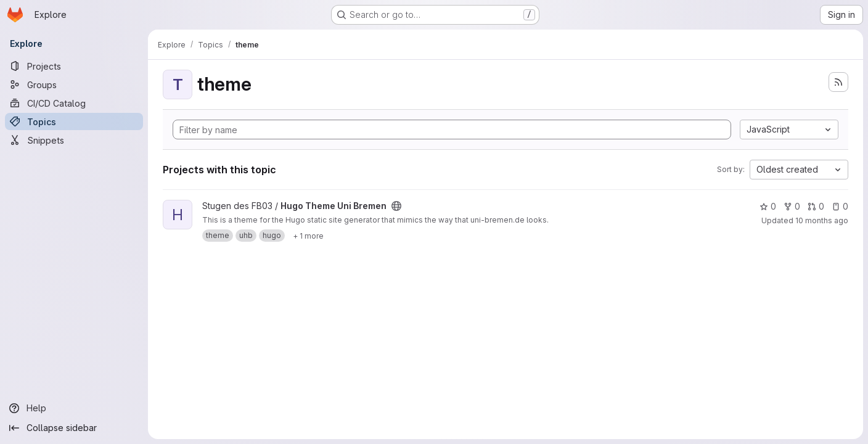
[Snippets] (74, 140)
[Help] (74, 408)
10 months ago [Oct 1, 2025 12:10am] (822, 220)
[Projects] (74, 66)
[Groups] (74, 84)
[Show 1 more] (308, 236)
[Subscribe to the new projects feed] (838, 82)
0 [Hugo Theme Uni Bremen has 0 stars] (768, 206)
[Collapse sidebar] (74, 428)
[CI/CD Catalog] (74, 103)
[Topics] (74, 121)
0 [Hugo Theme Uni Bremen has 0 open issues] (840, 206)
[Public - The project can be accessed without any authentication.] (396, 206)
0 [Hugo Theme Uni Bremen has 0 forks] (792, 206)
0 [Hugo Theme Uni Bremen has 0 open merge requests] (816, 206)
